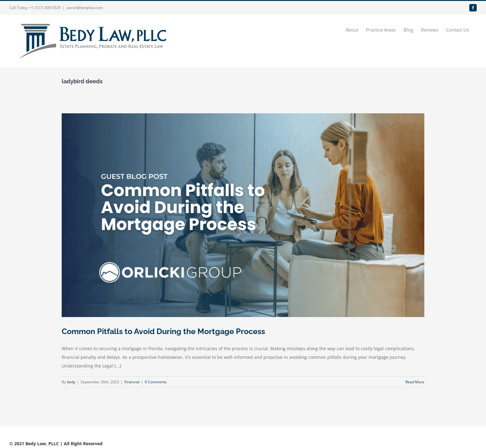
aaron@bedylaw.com (85, 8)
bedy (71, 382)
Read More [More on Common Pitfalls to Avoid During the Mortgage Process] (415, 382)
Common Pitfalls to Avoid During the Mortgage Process (163, 331)
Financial (132, 382)
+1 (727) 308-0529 (45, 8)
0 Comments (156, 382)
